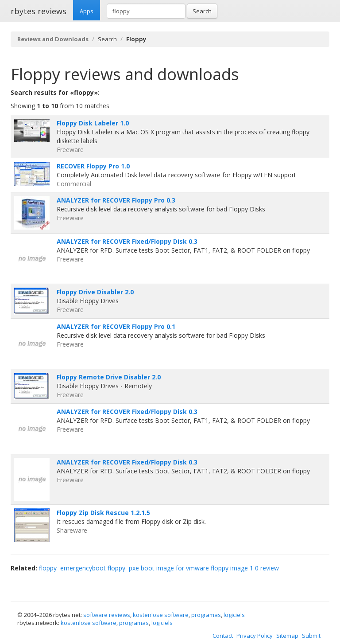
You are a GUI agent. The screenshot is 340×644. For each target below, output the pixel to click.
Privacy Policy (255, 636)
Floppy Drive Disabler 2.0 (95, 292)
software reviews (107, 615)
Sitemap (287, 636)
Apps (87, 11)
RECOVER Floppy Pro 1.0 (93, 166)
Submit (311, 636)
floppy (48, 568)
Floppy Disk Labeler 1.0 (93, 123)
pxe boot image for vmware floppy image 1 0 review (204, 568)
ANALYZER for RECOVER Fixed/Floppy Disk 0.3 (127, 241)
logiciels (234, 615)
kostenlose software (161, 615)
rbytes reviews (39, 11)
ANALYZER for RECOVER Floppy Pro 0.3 (116, 200)
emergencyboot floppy (93, 568)
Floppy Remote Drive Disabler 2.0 (109, 377)
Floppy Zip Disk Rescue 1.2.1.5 (103, 513)
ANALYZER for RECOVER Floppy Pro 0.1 (116, 326)
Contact (223, 636)
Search (202, 11)
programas (206, 615)
